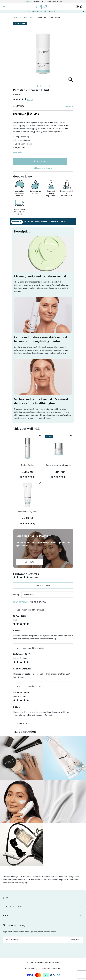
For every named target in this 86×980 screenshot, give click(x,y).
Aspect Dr (39, 2)
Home (15, 17)
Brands (24, 17)
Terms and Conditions (51, 968)
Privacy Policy (31, 968)
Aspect (28, 2)
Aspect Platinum (54, 2)
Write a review (43, 585)
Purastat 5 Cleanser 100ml (50, 17)
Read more (18, 153)
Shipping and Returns (43, 168)
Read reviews (20, 602)
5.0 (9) (30, 100)
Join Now (29, 562)
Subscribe (75, 939)
